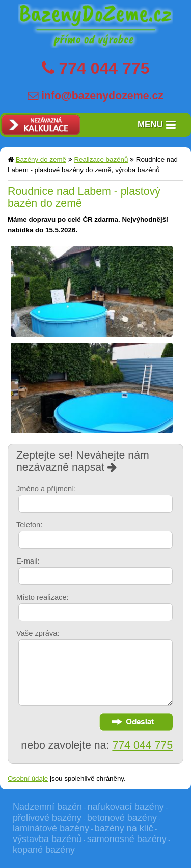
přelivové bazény (47, 818)
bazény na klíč (124, 828)
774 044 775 (104, 68)
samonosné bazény (127, 839)
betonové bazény (122, 818)
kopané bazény (44, 850)
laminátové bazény (51, 828)
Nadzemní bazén (47, 807)
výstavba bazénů (47, 839)
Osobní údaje (28, 779)
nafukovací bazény (126, 807)
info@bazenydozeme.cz (102, 96)
